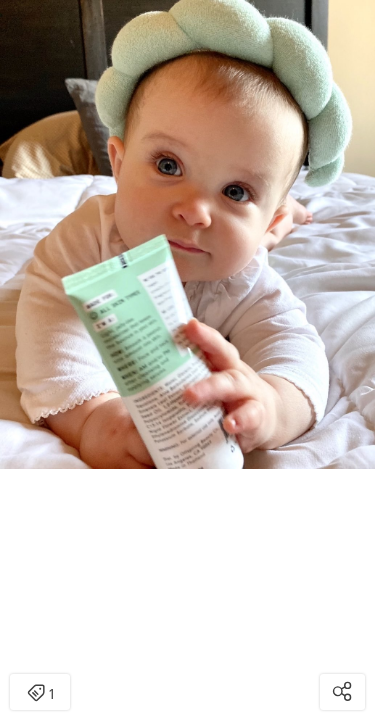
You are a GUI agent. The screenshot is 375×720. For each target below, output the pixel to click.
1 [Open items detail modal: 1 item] (40, 694)
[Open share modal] (342, 692)
